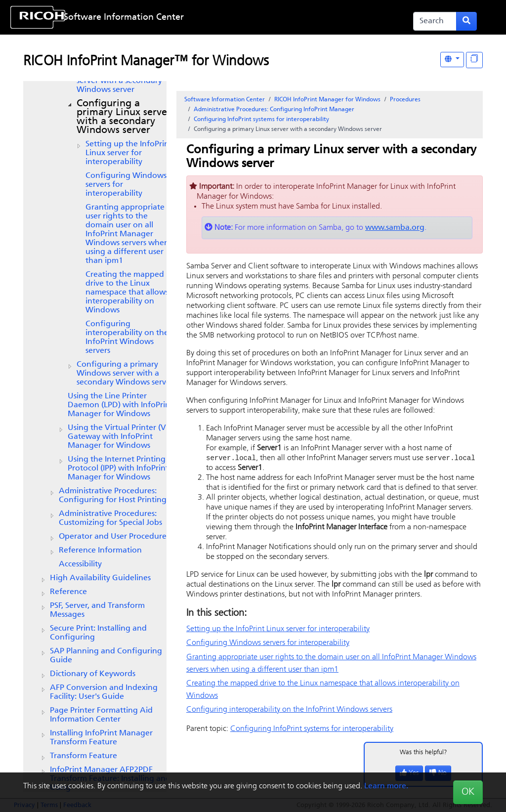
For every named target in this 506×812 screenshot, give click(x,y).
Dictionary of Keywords (93, 674)
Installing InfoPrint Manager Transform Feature (101, 738)
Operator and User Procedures (114, 537)
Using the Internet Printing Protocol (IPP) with (118, 469)
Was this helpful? (423, 753)
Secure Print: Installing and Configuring (98, 633)
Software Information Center (124, 18)
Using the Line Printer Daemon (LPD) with (120, 405)
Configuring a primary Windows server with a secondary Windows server (125, 374)
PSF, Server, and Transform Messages (97, 610)
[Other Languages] (452, 60)
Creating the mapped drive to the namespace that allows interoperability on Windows (127, 293)
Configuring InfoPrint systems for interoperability (261, 120)
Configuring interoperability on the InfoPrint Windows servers (127, 338)
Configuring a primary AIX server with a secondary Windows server (125, 81)
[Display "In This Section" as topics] (474, 60)
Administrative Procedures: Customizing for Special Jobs (110, 518)
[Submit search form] (466, 21)
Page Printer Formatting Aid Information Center (101, 715)
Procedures (405, 100)
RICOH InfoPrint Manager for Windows (327, 100)
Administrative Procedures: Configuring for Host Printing (113, 496)
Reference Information (100, 551)
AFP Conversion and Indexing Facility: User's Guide (104, 692)
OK (468, 792)
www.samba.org (395, 228)
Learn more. (386, 786)
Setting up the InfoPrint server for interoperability (129, 153)
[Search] (435, 21)
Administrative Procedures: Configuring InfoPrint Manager (274, 110)
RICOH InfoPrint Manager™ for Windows (146, 62)
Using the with (120, 437)
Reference (68, 592)
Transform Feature (84, 756)
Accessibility (80, 564)
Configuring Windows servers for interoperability (126, 185)
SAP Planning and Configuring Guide (106, 656)
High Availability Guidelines (100, 578)
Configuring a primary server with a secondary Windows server (124, 117)
